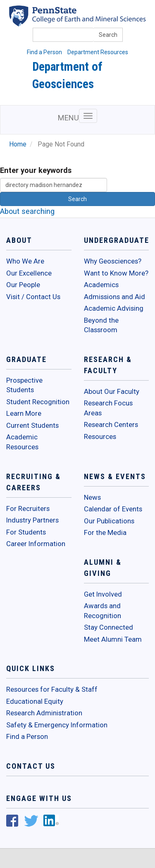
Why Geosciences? (113, 261)
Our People (23, 285)
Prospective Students (24, 385)
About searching (27, 211)
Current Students (32, 425)
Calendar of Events (113, 509)
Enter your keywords (36, 170)
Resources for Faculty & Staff (52, 689)
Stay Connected (108, 627)
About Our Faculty (112, 391)
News (92, 497)
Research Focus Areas (108, 408)
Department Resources (98, 52)
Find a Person (44, 52)
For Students (26, 532)
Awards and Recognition (103, 611)
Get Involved (103, 594)
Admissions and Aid (114, 297)
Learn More (24, 413)
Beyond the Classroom (101, 325)
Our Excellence (29, 273)
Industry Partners (32, 520)
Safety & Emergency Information (57, 725)
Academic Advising (114, 308)
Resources (100, 436)
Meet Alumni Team (113, 639)
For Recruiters (28, 508)
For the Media (105, 532)
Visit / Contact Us (33, 297)
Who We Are (25, 261)
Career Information (36, 544)
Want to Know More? (116, 273)
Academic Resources (22, 442)
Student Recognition (38, 402)
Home (18, 144)
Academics (101, 285)
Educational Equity (35, 701)
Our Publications (109, 521)
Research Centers (111, 424)
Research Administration (44, 713)
